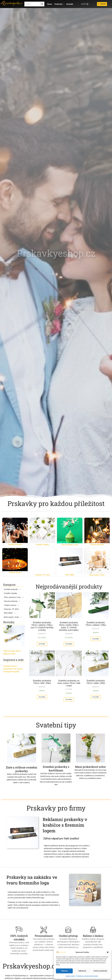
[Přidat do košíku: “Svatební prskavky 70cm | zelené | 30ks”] (42, 697)
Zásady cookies (70, 976)
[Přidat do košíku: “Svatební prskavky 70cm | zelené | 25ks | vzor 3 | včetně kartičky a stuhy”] (42, 644)
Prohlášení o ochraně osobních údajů (87, 976)
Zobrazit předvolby (100, 971)
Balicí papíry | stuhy (11, 617)
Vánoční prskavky (11, 601)
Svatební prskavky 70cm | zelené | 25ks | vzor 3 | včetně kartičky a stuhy (42, 626)
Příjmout (64, 971)
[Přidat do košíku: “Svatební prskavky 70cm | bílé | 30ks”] (82, 697)
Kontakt (70, 4)
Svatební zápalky (10, 593)
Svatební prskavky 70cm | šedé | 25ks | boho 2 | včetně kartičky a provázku (82, 626)
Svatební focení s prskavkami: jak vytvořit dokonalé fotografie (13, 669)
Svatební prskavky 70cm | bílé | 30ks (82, 682)
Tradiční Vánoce (10, 605)
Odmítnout (82, 971)
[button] (108, 952)
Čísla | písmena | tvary (12, 597)
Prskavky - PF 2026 (11, 609)
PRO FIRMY (8, 613)
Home (50, 4)
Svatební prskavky (11, 589)
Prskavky (59, 4)
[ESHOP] (102, 4)
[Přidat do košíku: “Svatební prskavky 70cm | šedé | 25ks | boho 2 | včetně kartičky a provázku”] (82, 644)
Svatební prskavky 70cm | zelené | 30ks (42, 682)
